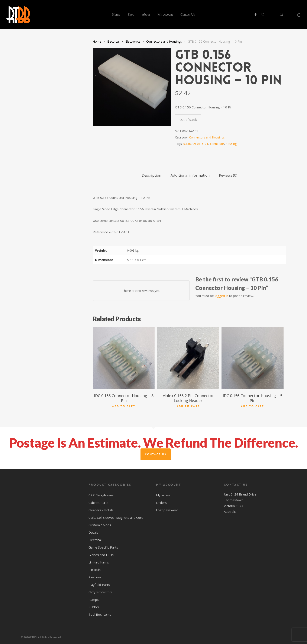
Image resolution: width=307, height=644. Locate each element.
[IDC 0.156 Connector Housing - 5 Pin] (252, 358)
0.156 (187, 144)
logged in (221, 296)
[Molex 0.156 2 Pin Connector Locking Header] (188, 358)
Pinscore (95, 577)
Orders (161, 503)
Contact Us (156, 454)
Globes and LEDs (101, 555)
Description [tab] (151, 175)
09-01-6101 (200, 144)
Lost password (167, 510)
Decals (93, 532)
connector (217, 144)
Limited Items (99, 562)
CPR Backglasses (101, 495)
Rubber (94, 607)
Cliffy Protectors (101, 592)
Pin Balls (95, 570)
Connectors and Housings (164, 41)
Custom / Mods (100, 525)
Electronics (133, 41)
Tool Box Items (100, 614)
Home (97, 41)
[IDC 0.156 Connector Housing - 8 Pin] (124, 358)
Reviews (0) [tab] (228, 175)
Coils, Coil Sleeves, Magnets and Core (116, 517)
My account (164, 495)
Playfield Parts (99, 585)
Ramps (94, 599)
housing (231, 144)
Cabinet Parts (98, 503)
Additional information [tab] (190, 175)
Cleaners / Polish (101, 510)
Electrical (113, 41)
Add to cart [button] (124, 406)
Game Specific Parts (103, 547)
